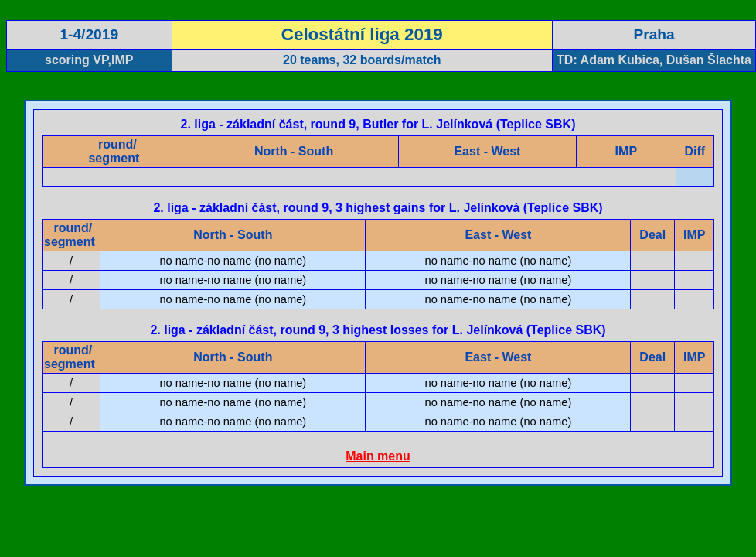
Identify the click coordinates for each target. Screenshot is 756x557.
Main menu (378, 456)
